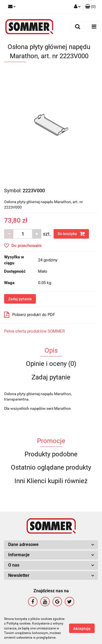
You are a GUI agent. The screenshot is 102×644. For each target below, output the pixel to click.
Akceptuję (82, 629)
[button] (90, 7)
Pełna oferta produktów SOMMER (34, 331)
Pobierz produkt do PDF (30, 315)
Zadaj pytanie (20, 299)
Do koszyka (71, 234)
